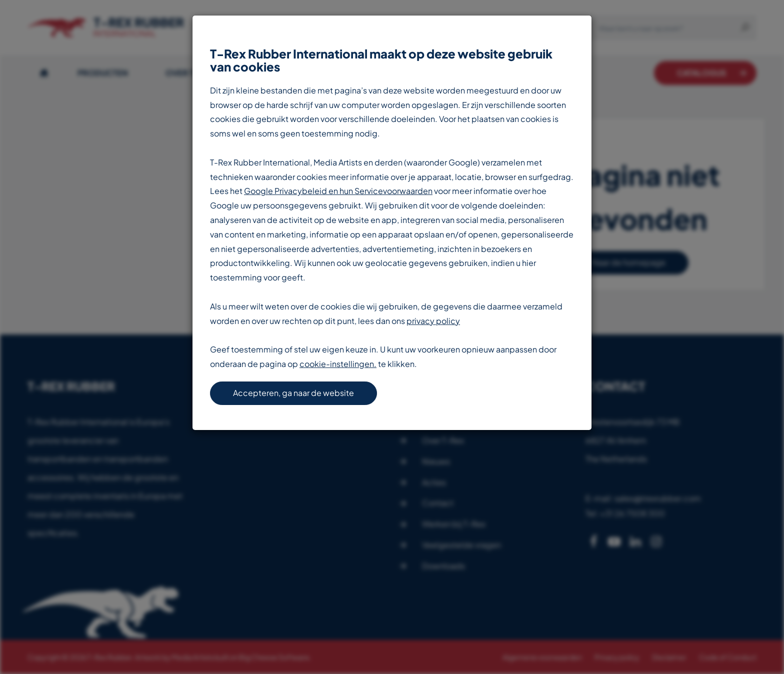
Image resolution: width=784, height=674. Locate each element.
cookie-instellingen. (338, 364)
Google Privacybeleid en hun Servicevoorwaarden (338, 191)
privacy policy (433, 321)
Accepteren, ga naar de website (293, 393)
